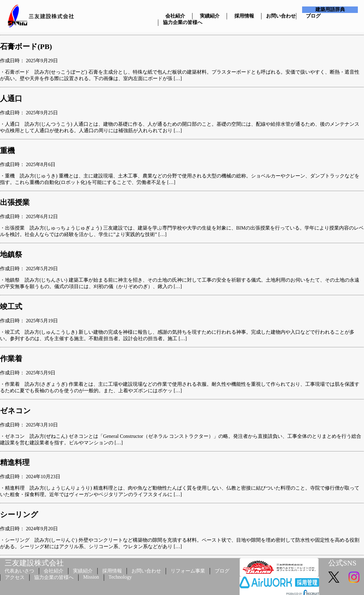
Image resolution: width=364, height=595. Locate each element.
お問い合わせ (279, 16)
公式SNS (342, 563)
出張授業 (15, 202)
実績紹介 (210, 16)
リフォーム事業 (188, 571)
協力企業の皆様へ (175, 22)
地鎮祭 (11, 255)
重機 (7, 151)
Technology (120, 577)
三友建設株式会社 (34, 563)
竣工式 (11, 307)
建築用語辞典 (330, 9)
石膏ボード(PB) (26, 47)
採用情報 (244, 16)
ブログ (313, 16)
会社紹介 (175, 16)
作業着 (11, 359)
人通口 (11, 99)
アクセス (15, 577)
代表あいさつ (19, 571)
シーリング (19, 515)
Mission (91, 577)
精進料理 (15, 463)
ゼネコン (15, 411)
